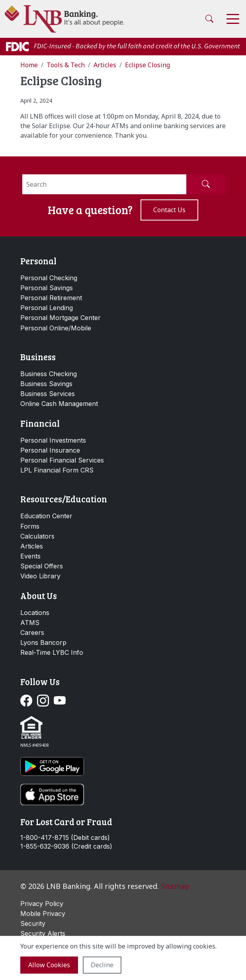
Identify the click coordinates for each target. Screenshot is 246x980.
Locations (35, 613)
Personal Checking (49, 278)
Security (33, 923)
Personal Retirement (51, 298)
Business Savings (46, 384)
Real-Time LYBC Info (52, 652)
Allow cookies (49, 965)
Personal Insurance (50, 450)
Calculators (37, 536)
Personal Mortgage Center (61, 318)
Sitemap (175, 886)
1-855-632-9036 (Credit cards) (66, 846)
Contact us (169, 210)
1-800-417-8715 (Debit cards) (65, 838)
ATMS (30, 623)
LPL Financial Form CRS (57, 470)
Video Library (40, 576)
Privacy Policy (42, 904)
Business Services (48, 394)
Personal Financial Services (62, 460)
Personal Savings (47, 288)
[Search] (104, 184)
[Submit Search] (206, 184)
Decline (102, 965)
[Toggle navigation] (233, 19)
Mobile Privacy (43, 914)
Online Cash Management (59, 404)
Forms (30, 526)
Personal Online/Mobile (56, 328)
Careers (32, 633)
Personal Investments (53, 440)
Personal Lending (47, 308)
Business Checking (49, 374)
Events (30, 556)
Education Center (46, 516)
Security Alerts (43, 933)
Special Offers (42, 566)
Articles (32, 546)
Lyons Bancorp (43, 642)
